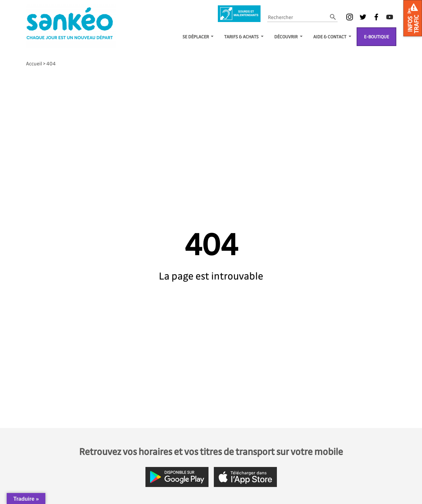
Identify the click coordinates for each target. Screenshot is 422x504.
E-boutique (376, 37)
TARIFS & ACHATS (242, 37)
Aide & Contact (330, 37)
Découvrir (286, 37)
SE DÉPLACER (196, 37)
